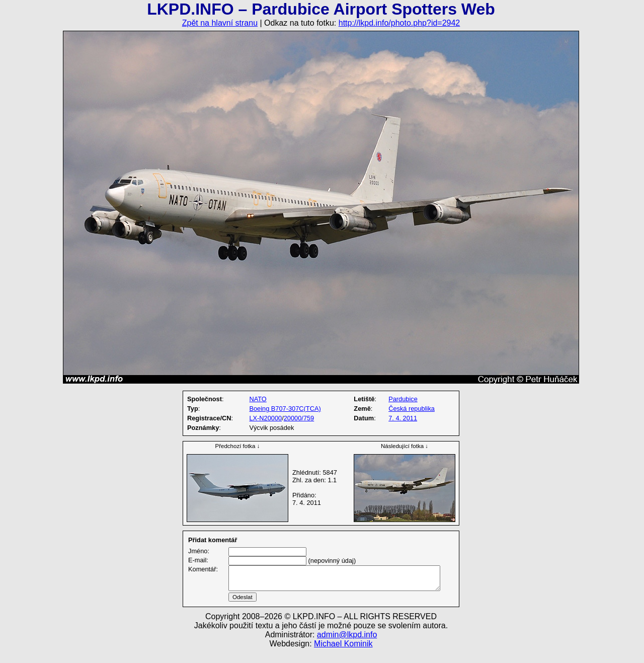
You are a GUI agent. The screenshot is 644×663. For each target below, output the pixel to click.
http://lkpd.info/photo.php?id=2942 (399, 23)
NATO (258, 399)
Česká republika (412, 409)
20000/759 (299, 418)
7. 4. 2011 (403, 418)
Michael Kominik (343, 656)
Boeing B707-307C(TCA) (285, 409)
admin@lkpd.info (347, 647)
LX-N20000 (265, 418)
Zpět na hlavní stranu (220, 23)
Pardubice (403, 399)
